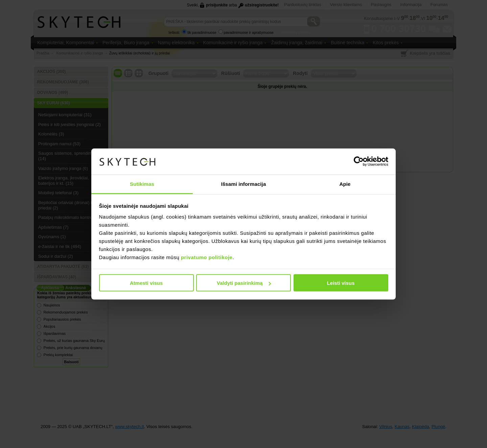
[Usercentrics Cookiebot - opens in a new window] (359, 161)
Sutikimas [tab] (142, 184)
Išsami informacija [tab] (244, 184)
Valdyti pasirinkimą (244, 283)
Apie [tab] (345, 184)
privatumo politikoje (207, 257)
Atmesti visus (146, 283)
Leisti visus (341, 283)
